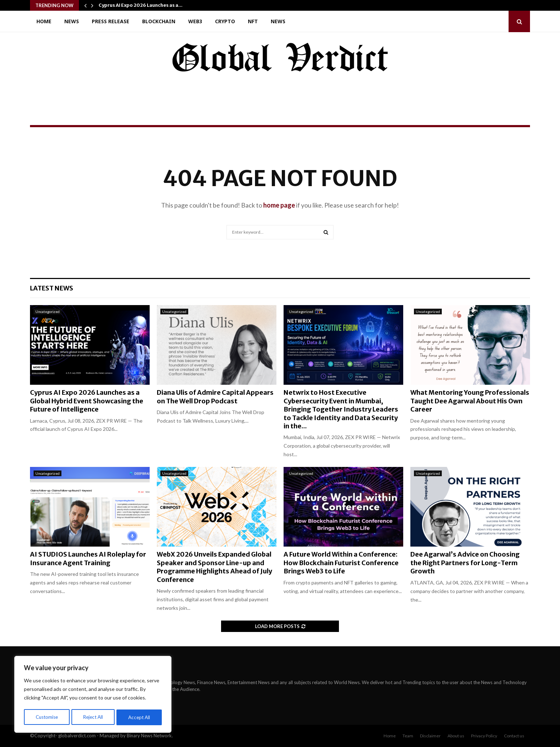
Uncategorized (47, 312)
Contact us (514, 736)
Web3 (195, 21)
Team (408, 736)
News (72, 21)
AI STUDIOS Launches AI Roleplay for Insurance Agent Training (88, 558)
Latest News (52, 288)
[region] (93, 695)
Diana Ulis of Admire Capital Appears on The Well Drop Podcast (215, 397)
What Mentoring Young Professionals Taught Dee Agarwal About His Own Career (470, 401)
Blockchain (159, 21)
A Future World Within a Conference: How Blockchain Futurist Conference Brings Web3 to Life (341, 563)
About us (456, 736)
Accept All (140, 717)
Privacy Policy (484, 736)
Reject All (94, 717)
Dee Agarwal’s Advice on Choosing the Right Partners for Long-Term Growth (465, 563)
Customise (47, 717)
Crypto (225, 21)
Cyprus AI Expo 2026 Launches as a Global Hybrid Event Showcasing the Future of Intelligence (87, 401)
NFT (253, 21)
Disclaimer (430, 736)
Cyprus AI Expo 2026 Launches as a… (141, 5)
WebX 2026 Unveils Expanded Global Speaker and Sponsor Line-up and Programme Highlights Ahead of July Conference (214, 567)
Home (44, 21)
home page (279, 205)
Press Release (111, 21)
